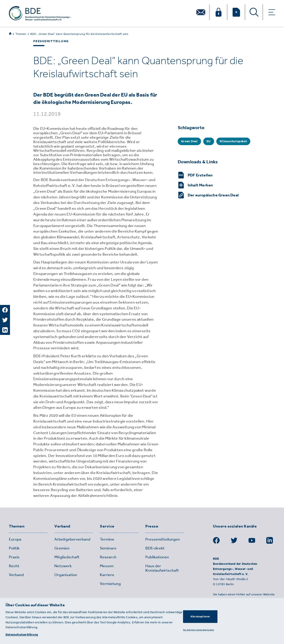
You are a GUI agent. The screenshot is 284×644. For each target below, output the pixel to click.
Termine (107, 539)
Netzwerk (63, 566)
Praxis (14, 557)
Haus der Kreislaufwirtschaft (162, 568)
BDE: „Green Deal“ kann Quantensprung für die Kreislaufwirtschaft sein (79, 34)
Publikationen (157, 557)
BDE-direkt (155, 548)
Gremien (62, 548)
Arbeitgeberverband (72, 539)
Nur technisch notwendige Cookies (198, 630)
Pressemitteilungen (163, 539)
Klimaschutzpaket (233, 141)
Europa (15, 539)
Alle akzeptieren (200, 616)
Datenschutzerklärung (22, 635)
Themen (21, 34)
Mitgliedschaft (67, 557)
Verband (62, 526)
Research (108, 557)
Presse (152, 526)
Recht (14, 566)
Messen (107, 566)
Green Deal (189, 141)
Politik (14, 548)
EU (209, 141)
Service (107, 526)
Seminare (108, 548)
